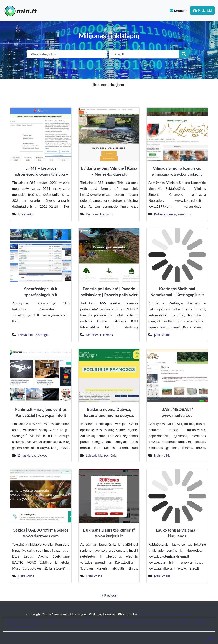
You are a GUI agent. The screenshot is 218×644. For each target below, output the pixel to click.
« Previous (109, 595)
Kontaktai (179, 11)
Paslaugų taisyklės (103, 614)
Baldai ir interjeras (192, 621)
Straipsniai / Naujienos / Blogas (70, 621)
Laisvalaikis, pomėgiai (34, 335)
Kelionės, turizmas (99, 214)
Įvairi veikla (26, 214)
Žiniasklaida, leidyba (33, 455)
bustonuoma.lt (106, 621)
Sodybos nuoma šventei (23, 627)
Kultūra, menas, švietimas (173, 214)
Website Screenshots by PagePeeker (165, 614)
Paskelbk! (202, 10)
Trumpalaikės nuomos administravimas (148, 621)
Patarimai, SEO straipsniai (24, 621)
